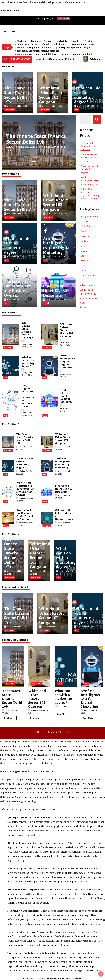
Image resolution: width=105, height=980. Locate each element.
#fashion (21, 41)
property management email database (37, 54)
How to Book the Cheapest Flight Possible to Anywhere (25, 514)
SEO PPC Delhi (88, 294)
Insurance (86, 236)
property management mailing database (38, 51)
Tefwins (9, 31)
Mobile (84, 251)
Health (84, 231)
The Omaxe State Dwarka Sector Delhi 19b (53, 59)
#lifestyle (62, 41)
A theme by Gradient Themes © (52, 732)
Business (36, 41)
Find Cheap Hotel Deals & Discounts (56, 291)
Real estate (9, 110)
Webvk (84, 307)
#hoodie (47, 44)
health (76, 41)
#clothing (90, 41)
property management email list (34, 47)
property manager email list (77, 54)
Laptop (84, 241)
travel (49, 41)
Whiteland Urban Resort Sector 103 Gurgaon (52, 95)
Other (83, 256)
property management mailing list (74, 47)
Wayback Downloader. (73, 978)
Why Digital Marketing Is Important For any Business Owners (17, 286)
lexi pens (61, 44)
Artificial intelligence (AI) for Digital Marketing (57, 245)
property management (83, 44)
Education (46, 526)
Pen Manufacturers (27, 44)
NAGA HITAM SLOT (11, 10)
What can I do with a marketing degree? (87, 95)
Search (97, 119)
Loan (83, 246)
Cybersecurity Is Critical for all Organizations (64, 514)
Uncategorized (88, 275)
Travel (46, 303)
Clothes (84, 221)
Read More (9, 718)
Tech (77, 110)
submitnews (87, 285)
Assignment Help (89, 216)
